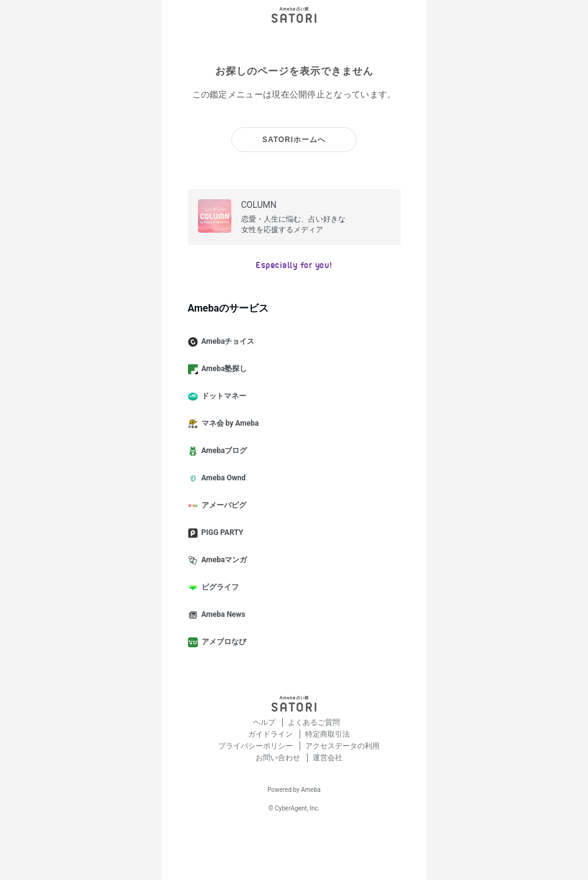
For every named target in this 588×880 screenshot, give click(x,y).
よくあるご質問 (314, 722)
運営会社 (327, 758)
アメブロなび (222, 642)
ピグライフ (218, 588)
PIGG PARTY (221, 533)
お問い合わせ (279, 758)
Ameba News (222, 615)
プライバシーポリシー (256, 746)
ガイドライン (271, 734)
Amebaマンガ (223, 560)
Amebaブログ (223, 451)
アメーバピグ (222, 506)
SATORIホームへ (294, 140)
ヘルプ (265, 722)
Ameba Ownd (222, 478)
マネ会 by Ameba (229, 424)
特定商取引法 (327, 734)
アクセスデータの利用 (342, 746)
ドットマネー (222, 397)
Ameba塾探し (223, 369)
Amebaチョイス (226, 342)
